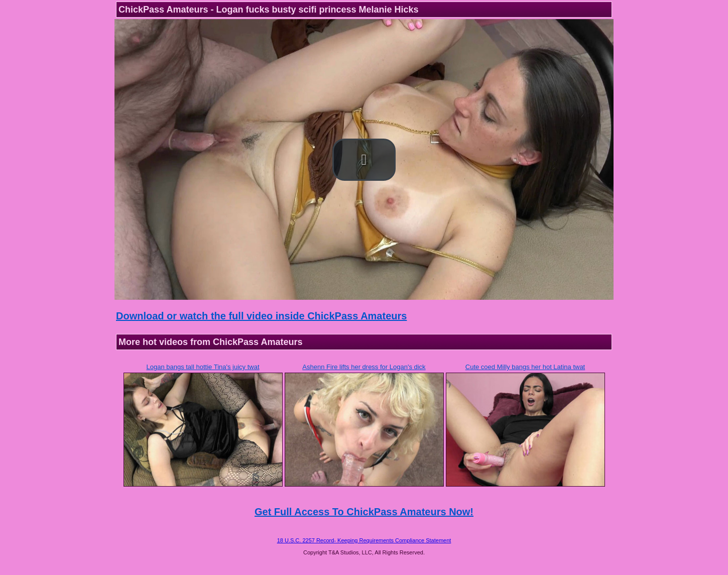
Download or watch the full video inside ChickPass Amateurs (261, 316)
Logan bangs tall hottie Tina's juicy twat (203, 367)
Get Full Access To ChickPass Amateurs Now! (364, 512)
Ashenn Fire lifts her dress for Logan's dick (364, 367)
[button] (364, 160)
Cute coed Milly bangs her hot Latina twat (525, 367)
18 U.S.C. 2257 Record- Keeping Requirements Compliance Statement (364, 540)
